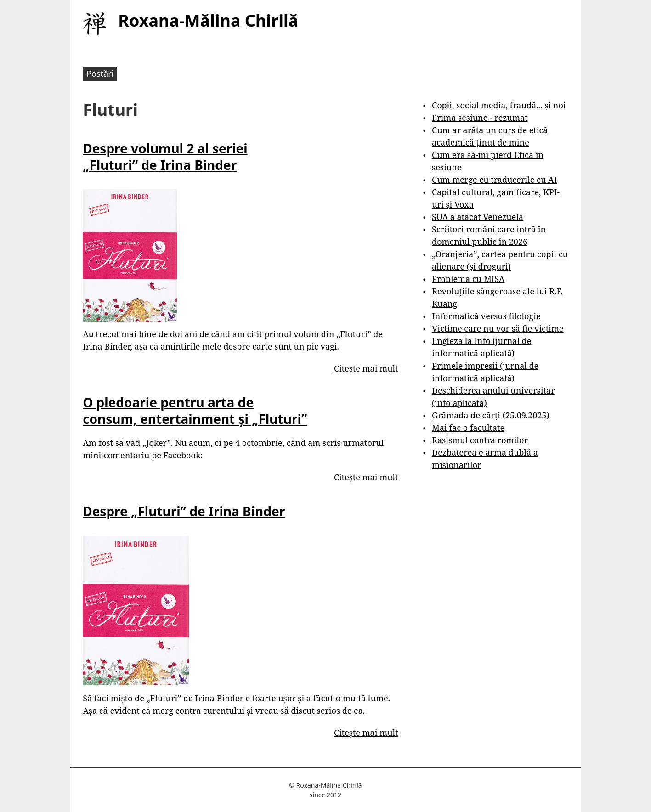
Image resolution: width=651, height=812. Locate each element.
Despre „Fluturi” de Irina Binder (184, 511)
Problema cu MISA (468, 279)
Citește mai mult (366, 368)
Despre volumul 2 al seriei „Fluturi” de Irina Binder (165, 157)
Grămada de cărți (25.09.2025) (491, 415)
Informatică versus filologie (486, 316)
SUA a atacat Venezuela (478, 217)
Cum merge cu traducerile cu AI (494, 180)
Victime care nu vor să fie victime (498, 328)
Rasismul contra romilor (480, 440)
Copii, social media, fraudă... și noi (499, 105)
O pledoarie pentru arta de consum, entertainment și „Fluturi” (195, 411)
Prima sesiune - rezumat (480, 118)
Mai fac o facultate (468, 428)
